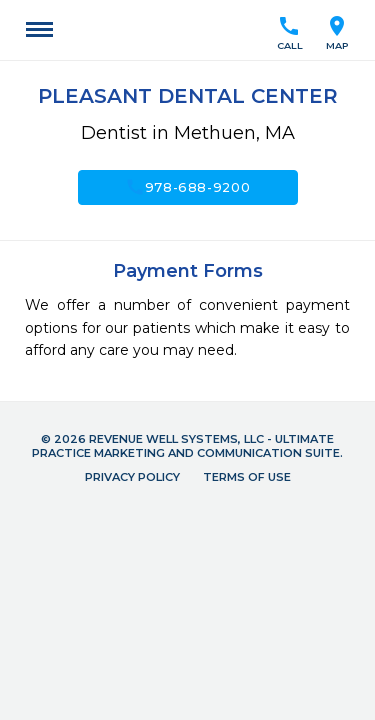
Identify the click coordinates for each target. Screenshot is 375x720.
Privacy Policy (132, 477)
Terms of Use (247, 477)
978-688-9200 (188, 187)
